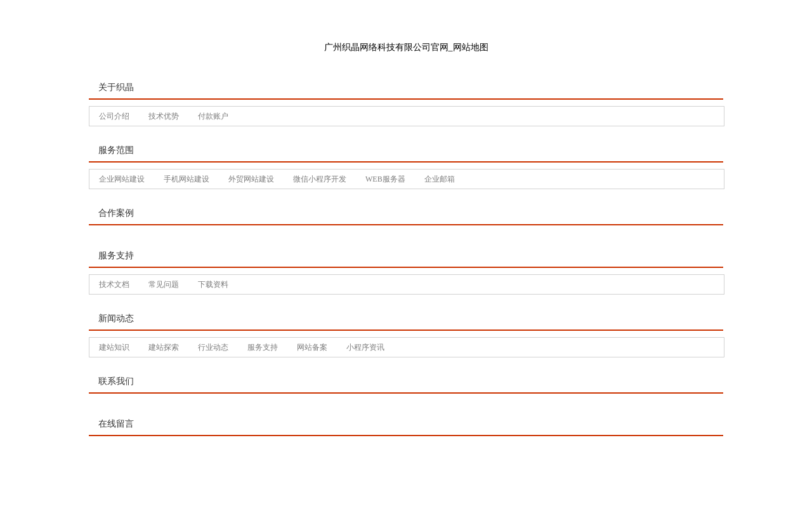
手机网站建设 (187, 179)
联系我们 (116, 381)
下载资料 (213, 284)
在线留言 (116, 424)
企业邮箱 (440, 179)
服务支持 (116, 256)
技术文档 (114, 284)
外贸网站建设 (251, 179)
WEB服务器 (385, 179)
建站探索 (164, 347)
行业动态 (213, 347)
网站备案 (312, 347)
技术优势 (164, 116)
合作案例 (116, 213)
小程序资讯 (365, 347)
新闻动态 (116, 318)
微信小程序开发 (320, 179)
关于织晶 (116, 87)
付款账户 (213, 116)
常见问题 (164, 284)
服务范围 (116, 150)
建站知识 (114, 347)
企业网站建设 (122, 179)
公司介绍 (114, 116)
